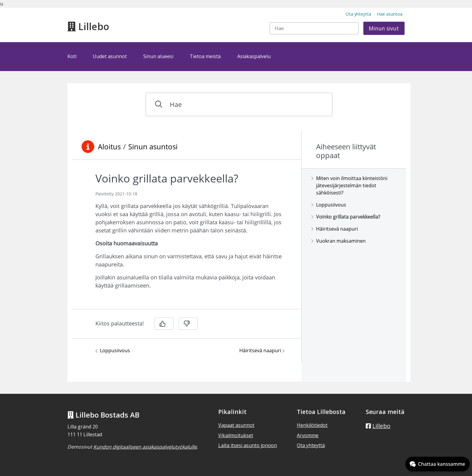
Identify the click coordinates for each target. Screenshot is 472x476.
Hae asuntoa (390, 14)
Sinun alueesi (158, 56)
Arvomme (308, 435)
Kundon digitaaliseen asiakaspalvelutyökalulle (145, 447)
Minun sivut (384, 28)
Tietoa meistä (205, 56)
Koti (72, 56)
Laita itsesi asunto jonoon (248, 445)
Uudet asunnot (110, 56)
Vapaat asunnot (236, 425)
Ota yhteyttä (358, 14)
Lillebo (88, 26)
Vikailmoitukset (236, 435)
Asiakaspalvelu (254, 56)
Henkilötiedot (312, 425)
